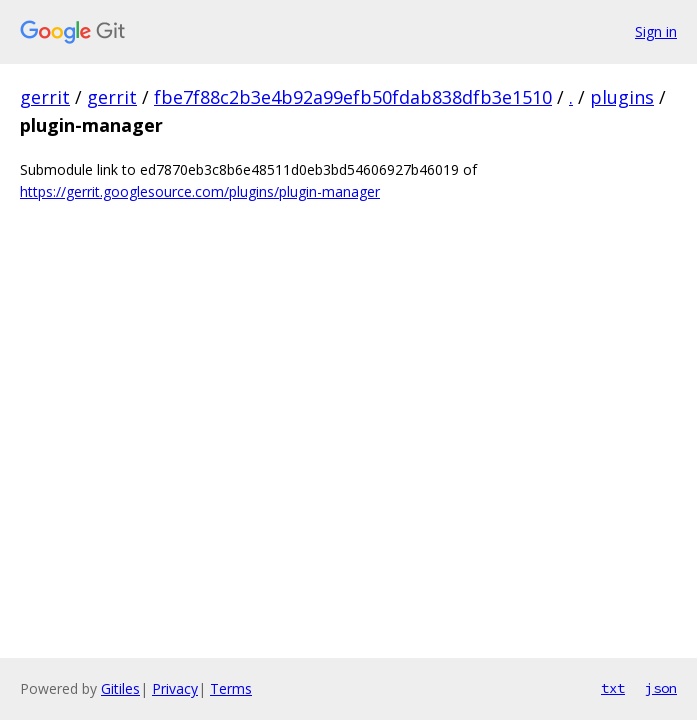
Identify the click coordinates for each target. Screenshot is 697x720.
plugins (622, 97)
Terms (231, 688)
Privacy (175, 688)
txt (613, 688)
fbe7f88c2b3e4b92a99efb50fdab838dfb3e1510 (353, 97)
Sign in (656, 31)
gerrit (45, 97)
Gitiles (120, 688)
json (661, 688)
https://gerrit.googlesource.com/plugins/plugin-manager (200, 191)
